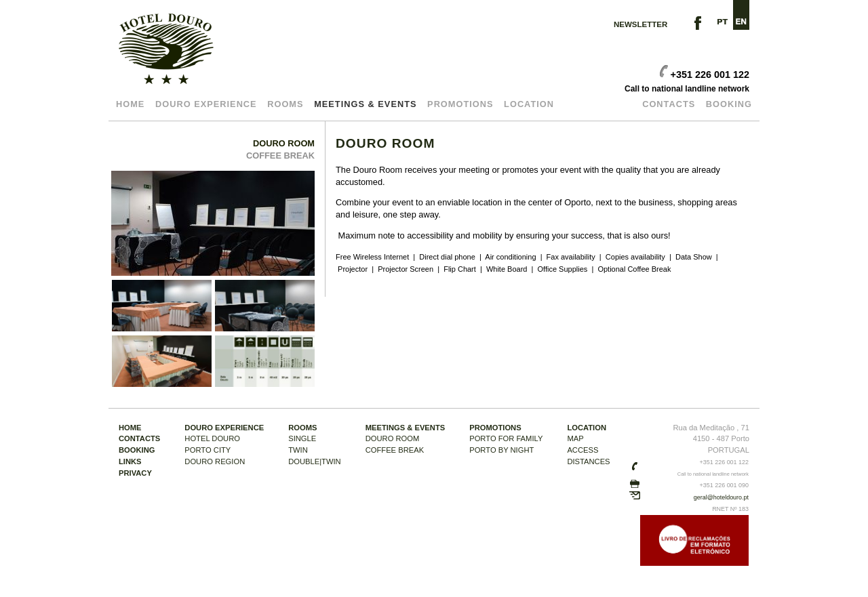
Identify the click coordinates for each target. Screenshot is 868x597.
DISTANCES (588, 461)
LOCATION (529, 104)
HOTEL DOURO (212, 438)
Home (130, 104)
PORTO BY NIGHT (501, 450)
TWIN (298, 450)
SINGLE (302, 438)
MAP (575, 438)
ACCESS (583, 450)
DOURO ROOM (284, 143)
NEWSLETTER (640, 24)
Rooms (285, 104)
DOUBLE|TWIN (315, 461)
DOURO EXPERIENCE (206, 104)
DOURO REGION (215, 461)
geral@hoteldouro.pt (721, 497)
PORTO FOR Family (506, 438)
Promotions (460, 104)
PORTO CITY (208, 450)
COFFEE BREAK (280, 156)
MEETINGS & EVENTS (365, 104)
